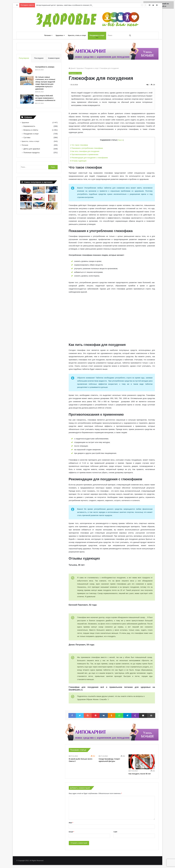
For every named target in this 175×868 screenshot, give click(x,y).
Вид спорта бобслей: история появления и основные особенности (45, 98)
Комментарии (54, 58)
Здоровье (59, 35)
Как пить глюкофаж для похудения (85, 151)
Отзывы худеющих (78, 161)
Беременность (29, 126)
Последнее (39, 58)
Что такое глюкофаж (79, 145)
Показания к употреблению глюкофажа (86, 148)
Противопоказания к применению (84, 154)
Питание (48, 35)
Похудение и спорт (97, 35)
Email (71, 832)
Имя (71, 823)
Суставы (27, 137)
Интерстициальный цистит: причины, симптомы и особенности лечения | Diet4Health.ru (68, 5)
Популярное (24, 58)
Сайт (115, 832)
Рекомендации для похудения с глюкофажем (89, 158)
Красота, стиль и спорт (77, 35)
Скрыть (121, 140)
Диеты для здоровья (32, 149)
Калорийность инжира (45, 67)
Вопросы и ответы (31, 130)
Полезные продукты (32, 153)
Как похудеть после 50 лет (140, 774)
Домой (72, 68)
